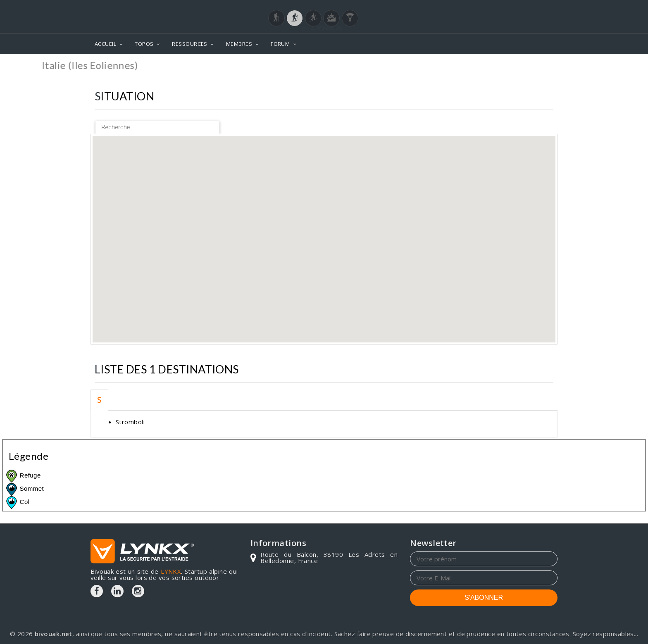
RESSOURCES (190, 44)
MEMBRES (239, 44)
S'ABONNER (484, 598)
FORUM (280, 44)
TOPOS (144, 44)
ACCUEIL (105, 44)
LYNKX (171, 571)
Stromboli (130, 422)
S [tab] (99, 400)
